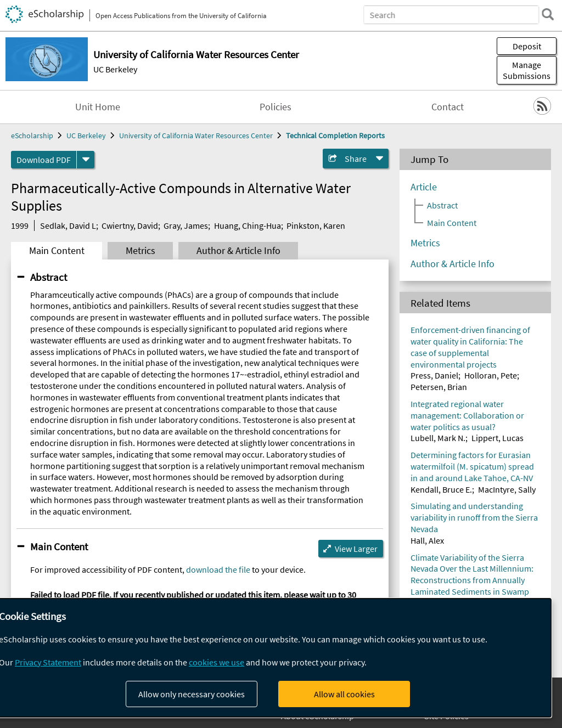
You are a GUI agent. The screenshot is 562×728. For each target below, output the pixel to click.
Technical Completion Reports (335, 136)
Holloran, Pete (491, 375)
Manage (527, 70)
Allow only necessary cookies (192, 694)
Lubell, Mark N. (438, 438)
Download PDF (44, 160)
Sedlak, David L (68, 225)
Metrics (140, 251)
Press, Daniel (434, 375)
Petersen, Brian (439, 387)
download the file (218, 569)
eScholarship (32, 136)
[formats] (86, 160)
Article (424, 187)
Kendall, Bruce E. (441, 489)
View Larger (356, 549)
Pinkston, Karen (316, 225)
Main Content (57, 251)
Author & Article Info (238, 251)
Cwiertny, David (130, 225)
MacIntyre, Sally (507, 489)
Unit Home (98, 107)
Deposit (527, 46)
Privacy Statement (48, 662)
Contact (448, 107)
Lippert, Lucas (498, 438)
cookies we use (217, 662)
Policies (276, 107)
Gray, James (186, 225)
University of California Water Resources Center (196, 136)
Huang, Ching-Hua (248, 225)
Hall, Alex (427, 540)
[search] (548, 14)
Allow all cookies (344, 694)
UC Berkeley (115, 69)
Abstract (49, 277)
